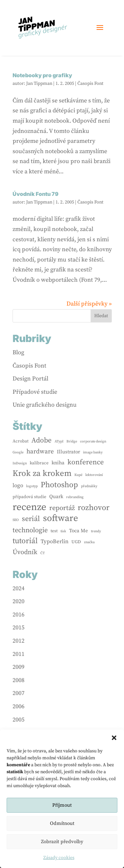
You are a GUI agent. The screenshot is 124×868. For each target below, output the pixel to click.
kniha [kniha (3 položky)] (58, 463)
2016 (19, 615)
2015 (19, 628)
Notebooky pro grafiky (42, 75)
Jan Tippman (39, 84)
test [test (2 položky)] (54, 531)
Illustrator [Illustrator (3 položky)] (68, 452)
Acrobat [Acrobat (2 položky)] (21, 441)
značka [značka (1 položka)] (89, 542)
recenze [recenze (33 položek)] (29, 508)
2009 (19, 667)
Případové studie (35, 392)
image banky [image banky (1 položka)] (93, 452)
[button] (114, 738)
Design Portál (30, 379)
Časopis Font (90, 84)
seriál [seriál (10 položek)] (31, 519)
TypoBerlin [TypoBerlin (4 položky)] (55, 542)
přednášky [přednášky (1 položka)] (89, 486)
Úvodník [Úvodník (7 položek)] (25, 552)
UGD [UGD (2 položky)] (76, 542)
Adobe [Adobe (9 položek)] (41, 440)
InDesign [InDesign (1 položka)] (20, 463)
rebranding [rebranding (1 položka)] (75, 497)
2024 (19, 588)
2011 (19, 654)
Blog (18, 352)
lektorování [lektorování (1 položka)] (94, 475)
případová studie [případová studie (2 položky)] (29, 497)
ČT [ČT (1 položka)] (42, 553)
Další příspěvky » (89, 304)
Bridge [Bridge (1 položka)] (72, 441)
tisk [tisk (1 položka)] (63, 531)
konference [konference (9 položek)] (86, 462)
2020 (19, 601)
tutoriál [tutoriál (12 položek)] (25, 541)
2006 (19, 706)
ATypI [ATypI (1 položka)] (59, 441)
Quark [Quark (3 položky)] (56, 497)
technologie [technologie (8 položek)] (30, 530)
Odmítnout (62, 823)
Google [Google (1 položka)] (18, 452)
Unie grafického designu (45, 405)
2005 (19, 720)
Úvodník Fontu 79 (36, 194)
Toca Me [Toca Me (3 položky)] (79, 531)
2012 (19, 641)
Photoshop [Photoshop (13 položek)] (59, 485)
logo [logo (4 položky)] (18, 486)
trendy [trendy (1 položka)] (96, 531)
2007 (19, 693)
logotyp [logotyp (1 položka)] (32, 486)
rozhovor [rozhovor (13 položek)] (94, 508)
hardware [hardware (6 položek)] (40, 452)
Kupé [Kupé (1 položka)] (78, 475)
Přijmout (62, 805)
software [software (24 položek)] (61, 519)
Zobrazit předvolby (62, 842)
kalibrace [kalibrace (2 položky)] (39, 463)
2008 (19, 680)
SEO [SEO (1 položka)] (16, 520)
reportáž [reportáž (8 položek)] (62, 508)
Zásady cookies (59, 858)
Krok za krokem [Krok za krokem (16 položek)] (42, 474)
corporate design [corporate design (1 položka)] (93, 441)
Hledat (101, 316)
